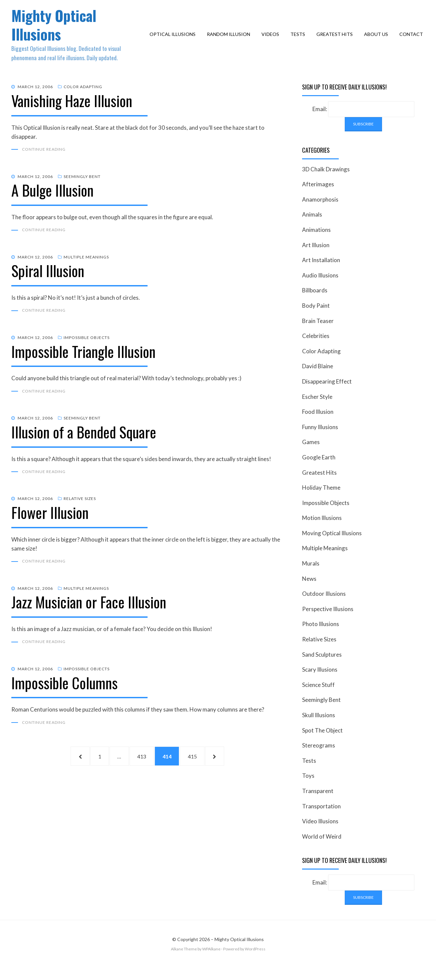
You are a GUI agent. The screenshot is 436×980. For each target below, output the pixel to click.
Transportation (321, 819)
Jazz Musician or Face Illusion (89, 617)
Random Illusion (230, 40)
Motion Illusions (322, 530)
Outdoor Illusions (324, 606)
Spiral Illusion (48, 284)
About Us (378, 40)
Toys (308, 789)
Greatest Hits (336, 40)
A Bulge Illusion (52, 203)
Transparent (318, 804)
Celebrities (316, 348)
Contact (413, 40)
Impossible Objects (87, 351)
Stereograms (319, 758)
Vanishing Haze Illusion (72, 113)
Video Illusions (320, 834)
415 (203, 772)
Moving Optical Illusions (332, 546)
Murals (311, 576)
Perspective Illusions (328, 622)
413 (143, 772)
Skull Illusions (319, 728)
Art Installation (321, 273)
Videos (272, 40)
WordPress (255, 962)
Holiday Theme (321, 500)
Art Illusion (316, 258)
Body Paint (316, 318)
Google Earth (319, 470)
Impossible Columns (64, 698)
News (309, 591)
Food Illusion (318, 424)
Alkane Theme (184, 962)
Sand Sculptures (322, 667)
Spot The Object (322, 743)
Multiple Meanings (86, 270)
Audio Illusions (320, 288)
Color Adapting (83, 99)
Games (311, 455)
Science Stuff (318, 697)
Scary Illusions (320, 682)
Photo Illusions (321, 637)
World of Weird (322, 849)
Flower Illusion (50, 527)
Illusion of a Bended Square (84, 446)
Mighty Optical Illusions (58, 30)
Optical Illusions (174, 40)
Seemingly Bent (82, 189)
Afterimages (318, 197)
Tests (299, 40)
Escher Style (317, 409)
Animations (316, 242)
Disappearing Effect (327, 394)
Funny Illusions (320, 440)
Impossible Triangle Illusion (83, 365)
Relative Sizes (80, 513)
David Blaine (318, 379)
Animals (312, 227)
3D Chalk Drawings (326, 182)
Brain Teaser (318, 333)
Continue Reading (44, 162)
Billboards (315, 303)
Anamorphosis (320, 212)
